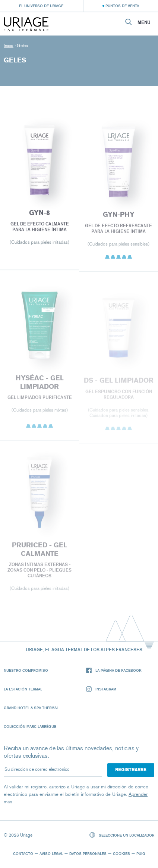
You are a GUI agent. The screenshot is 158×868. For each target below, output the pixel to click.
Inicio (9, 46)
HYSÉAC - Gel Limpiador (39, 383)
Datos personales (88, 853)
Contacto (23, 853)
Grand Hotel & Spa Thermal (31, 708)
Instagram (101, 689)
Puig (141, 853)
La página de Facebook (114, 670)
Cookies (121, 853)
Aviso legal (51, 853)
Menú (144, 22)
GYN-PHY (119, 216)
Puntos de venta (122, 6)
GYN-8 (39, 214)
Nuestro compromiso (26, 670)
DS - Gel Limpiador (119, 382)
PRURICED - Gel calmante (39, 551)
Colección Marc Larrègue (30, 726)
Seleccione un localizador (122, 835)
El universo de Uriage (41, 6)
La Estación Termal (23, 689)
